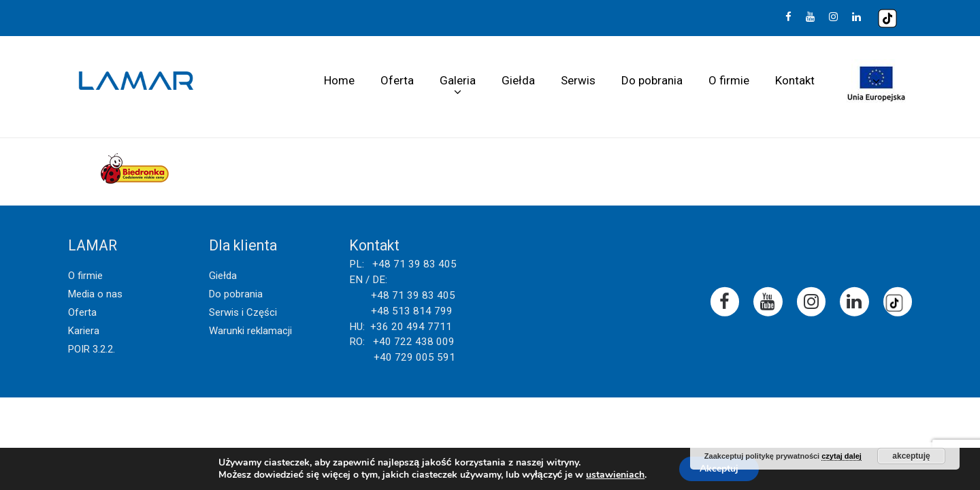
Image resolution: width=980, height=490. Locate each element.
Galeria (458, 80)
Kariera (84, 331)
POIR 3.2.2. (92, 349)
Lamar (136, 81)
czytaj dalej (842, 456)
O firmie (729, 80)
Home (339, 80)
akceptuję (911, 456)
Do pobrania (652, 80)
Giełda (518, 80)
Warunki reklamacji (250, 331)
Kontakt (795, 80)
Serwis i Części (243, 312)
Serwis (578, 80)
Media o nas (95, 294)
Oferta (397, 80)
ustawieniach (615, 475)
